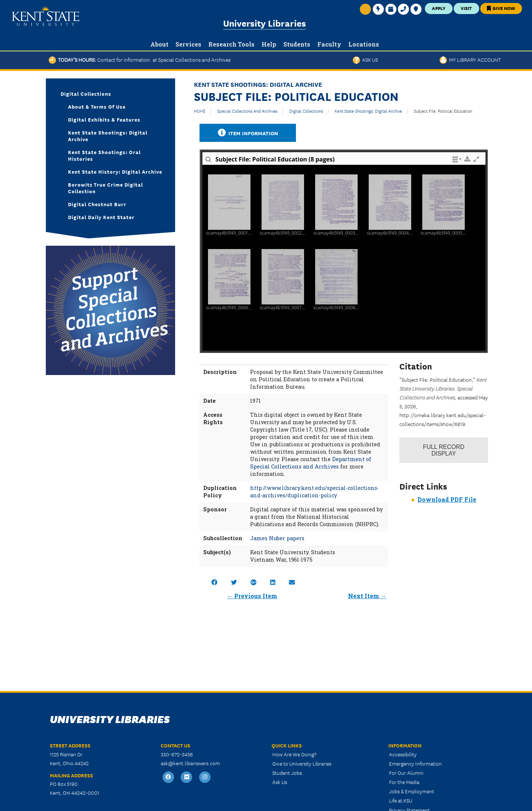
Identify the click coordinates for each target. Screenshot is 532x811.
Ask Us (365, 59)
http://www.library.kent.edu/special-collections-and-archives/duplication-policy (315, 492)
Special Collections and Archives (247, 111)
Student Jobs (287, 773)
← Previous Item (252, 596)
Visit (466, 8)
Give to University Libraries (302, 763)
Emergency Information (415, 763)
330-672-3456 (177, 754)
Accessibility (403, 754)
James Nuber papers (277, 538)
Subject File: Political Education (443, 111)
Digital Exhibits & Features (104, 119)
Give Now (501, 8)
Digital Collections (306, 111)
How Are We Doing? (294, 754)
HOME (200, 111)
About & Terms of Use (97, 106)
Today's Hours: (140, 59)
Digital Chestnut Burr (97, 204)
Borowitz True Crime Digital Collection (105, 188)
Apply (439, 8)
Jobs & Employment (412, 791)
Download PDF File (447, 499)
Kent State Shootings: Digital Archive (368, 111)
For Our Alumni (406, 773)
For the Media (404, 782)
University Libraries (265, 23)
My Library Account (470, 59)
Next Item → (367, 596)
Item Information (248, 133)
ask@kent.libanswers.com (190, 763)
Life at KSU (401, 800)
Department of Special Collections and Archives (311, 463)
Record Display (444, 450)
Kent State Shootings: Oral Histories (104, 155)
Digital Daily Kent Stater (101, 217)
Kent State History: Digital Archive (115, 171)
